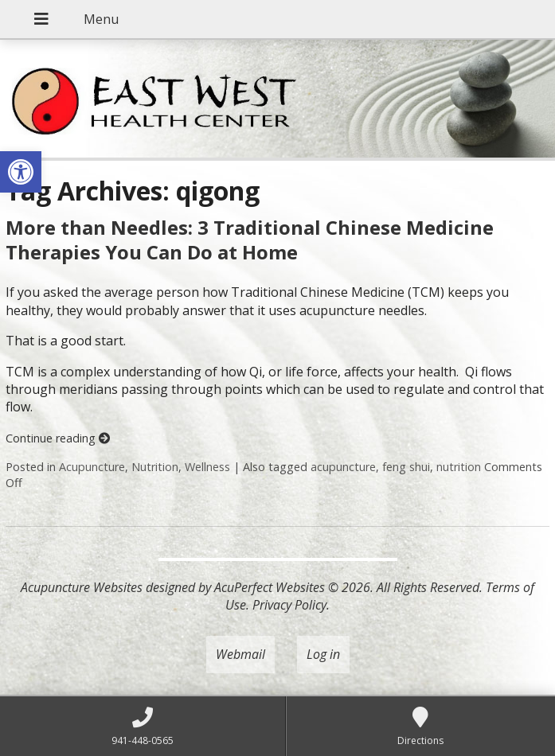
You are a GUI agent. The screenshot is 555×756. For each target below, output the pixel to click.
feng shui (406, 467)
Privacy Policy (289, 605)
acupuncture (343, 467)
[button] (21, 172)
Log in (323, 654)
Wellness (207, 467)
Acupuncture (92, 467)
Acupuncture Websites (82, 587)
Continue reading (58, 438)
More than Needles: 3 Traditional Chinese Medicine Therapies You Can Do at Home (250, 240)
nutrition (459, 467)
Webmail (240, 654)
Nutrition (155, 467)
